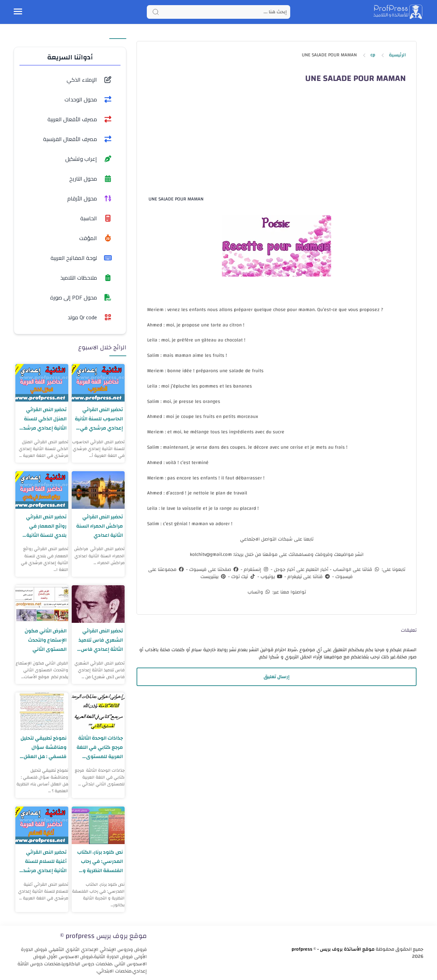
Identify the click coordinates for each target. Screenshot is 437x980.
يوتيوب (271, 577)
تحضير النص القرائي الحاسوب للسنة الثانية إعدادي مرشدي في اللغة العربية (99, 419)
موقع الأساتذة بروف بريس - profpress (333, 949)
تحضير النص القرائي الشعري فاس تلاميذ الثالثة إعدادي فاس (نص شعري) (101, 640)
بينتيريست (214, 577)
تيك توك (243, 577)
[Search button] (156, 12)
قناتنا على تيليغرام (308, 577)
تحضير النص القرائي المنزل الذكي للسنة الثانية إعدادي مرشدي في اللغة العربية (43, 419)
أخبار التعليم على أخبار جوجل (300, 570)
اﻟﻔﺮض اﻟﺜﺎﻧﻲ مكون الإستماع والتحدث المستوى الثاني (46, 640)
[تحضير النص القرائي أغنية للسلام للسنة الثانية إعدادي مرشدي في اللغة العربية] (42, 825)
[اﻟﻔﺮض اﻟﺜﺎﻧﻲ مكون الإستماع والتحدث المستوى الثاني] (42, 604)
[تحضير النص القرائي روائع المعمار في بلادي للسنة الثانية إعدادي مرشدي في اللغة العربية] (42, 490)
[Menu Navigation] (18, 12)
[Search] (218, 12)
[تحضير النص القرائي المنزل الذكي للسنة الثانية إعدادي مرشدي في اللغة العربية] (42, 383)
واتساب (259, 592)
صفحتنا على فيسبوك (214, 570)
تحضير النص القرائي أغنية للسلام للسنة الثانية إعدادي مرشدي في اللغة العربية (43, 861)
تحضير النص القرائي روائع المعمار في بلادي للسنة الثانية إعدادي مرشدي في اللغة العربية (45, 526)
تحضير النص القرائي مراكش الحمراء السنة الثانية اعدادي (99, 526)
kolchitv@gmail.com (211, 555)
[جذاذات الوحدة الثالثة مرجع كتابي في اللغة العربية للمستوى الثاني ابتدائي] (98, 711)
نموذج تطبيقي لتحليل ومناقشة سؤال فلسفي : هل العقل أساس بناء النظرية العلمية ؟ (43, 747)
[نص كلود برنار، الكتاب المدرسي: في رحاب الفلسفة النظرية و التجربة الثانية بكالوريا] (98, 825)
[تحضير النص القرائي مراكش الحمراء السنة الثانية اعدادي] (98, 490)
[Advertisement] (276, 145)
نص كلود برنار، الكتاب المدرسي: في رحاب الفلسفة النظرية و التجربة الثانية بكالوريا (100, 861)
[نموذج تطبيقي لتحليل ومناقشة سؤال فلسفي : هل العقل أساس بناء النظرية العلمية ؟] (42, 711)
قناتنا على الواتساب (356, 570)
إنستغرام (256, 570)
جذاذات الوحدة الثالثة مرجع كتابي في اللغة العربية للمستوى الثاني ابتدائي (100, 747)
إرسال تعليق (277, 677)
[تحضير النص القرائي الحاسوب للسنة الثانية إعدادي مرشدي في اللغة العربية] (98, 383)
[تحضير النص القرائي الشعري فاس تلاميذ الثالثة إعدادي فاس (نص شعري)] (98, 604)
